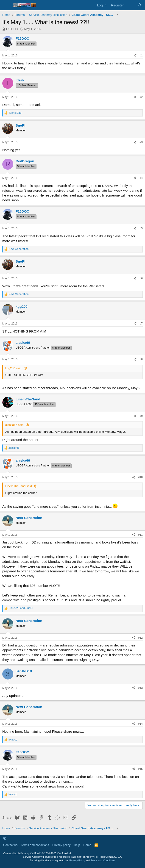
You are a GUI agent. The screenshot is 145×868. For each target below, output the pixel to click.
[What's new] (130, 5)
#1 (141, 55)
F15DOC (12, 29)
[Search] (140, 5)
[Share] (135, 56)
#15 (140, 769)
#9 (141, 416)
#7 (141, 324)
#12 (140, 638)
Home (87, 845)
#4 (141, 178)
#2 (141, 97)
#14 (140, 724)
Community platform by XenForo (37, 853)
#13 (140, 688)
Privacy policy (61, 845)
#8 (141, 359)
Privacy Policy (77, 860)
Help (77, 845)
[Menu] (6, 5)
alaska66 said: (15, 425)
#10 (140, 477)
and (21, 608)
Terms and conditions (35, 845)
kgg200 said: (14, 368)
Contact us (10, 845)
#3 (141, 142)
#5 (141, 228)
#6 (141, 278)
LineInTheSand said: (19, 486)
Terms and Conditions (103, 860)
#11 (140, 535)
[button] (5, 839)
